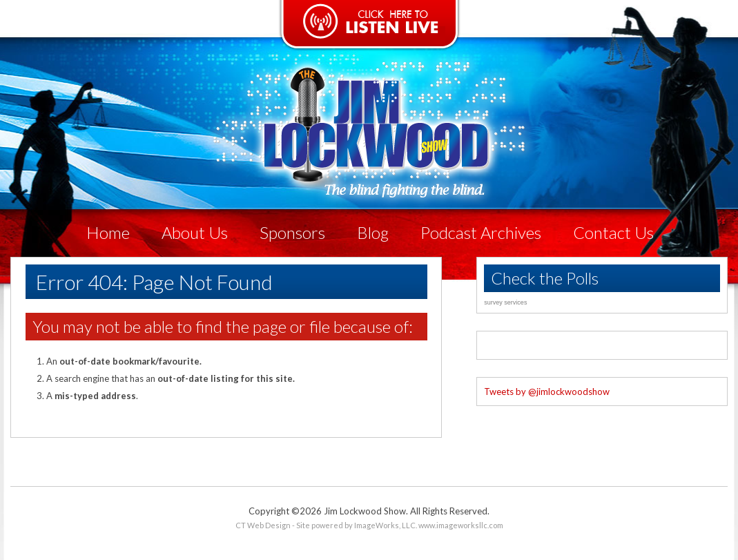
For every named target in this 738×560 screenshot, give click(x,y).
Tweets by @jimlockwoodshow (547, 392)
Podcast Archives (481, 232)
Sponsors (292, 232)
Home (108, 232)
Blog (373, 232)
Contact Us (613, 232)
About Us (195, 232)
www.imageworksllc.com (461, 525)
